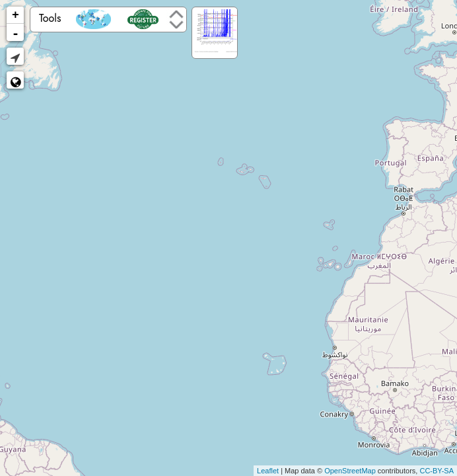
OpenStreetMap (350, 471)
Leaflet (268, 471)
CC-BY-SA (437, 471)
